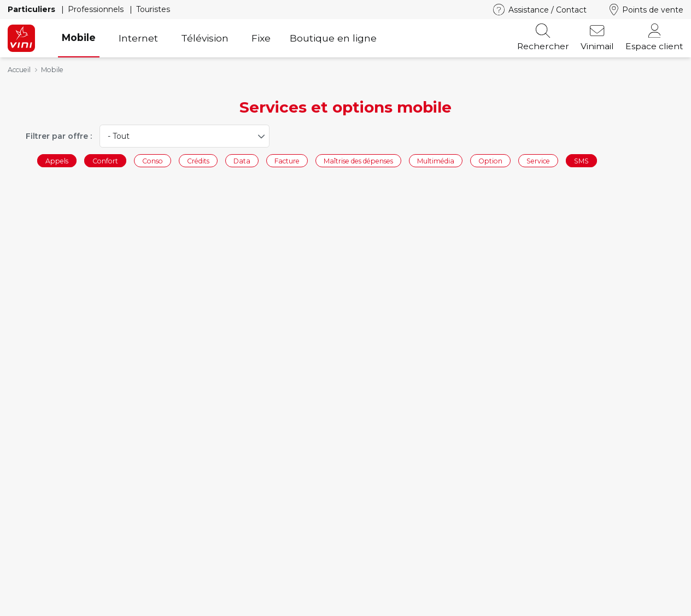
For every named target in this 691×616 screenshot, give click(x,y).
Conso (153, 160)
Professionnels (97, 9)
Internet (138, 38)
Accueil (19, 70)
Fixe (261, 38)
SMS (581, 160)
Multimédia (436, 160)
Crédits (198, 160)
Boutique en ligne (333, 38)
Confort (105, 160)
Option (490, 160)
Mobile (79, 37)
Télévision (205, 38)
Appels (57, 160)
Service (538, 160)
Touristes (153, 9)
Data (242, 160)
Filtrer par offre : (59, 136)
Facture (287, 160)
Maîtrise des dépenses (358, 160)
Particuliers (33, 9)
